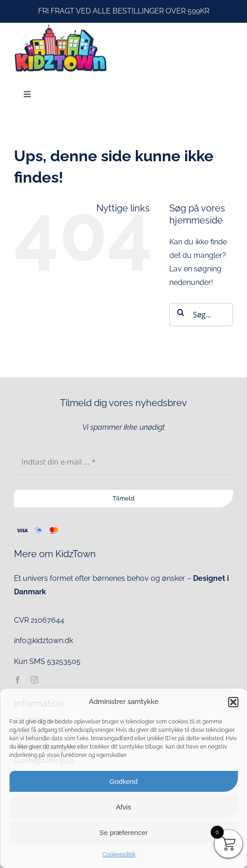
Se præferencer (123, 832)
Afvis (123, 807)
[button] (233, 702)
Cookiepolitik (119, 855)
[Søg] (181, 312)
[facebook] (18, 680)
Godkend (123, 781)
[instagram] (34, 680)
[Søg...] (201, 315)
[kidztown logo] (60, 26)
